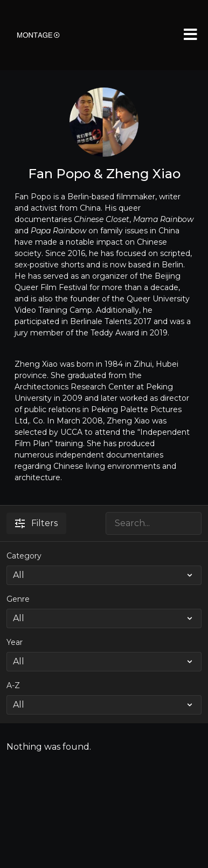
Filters (36, 523)
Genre (18, 599)
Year (15, 642)
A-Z (13, 685)
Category (24, 556)
